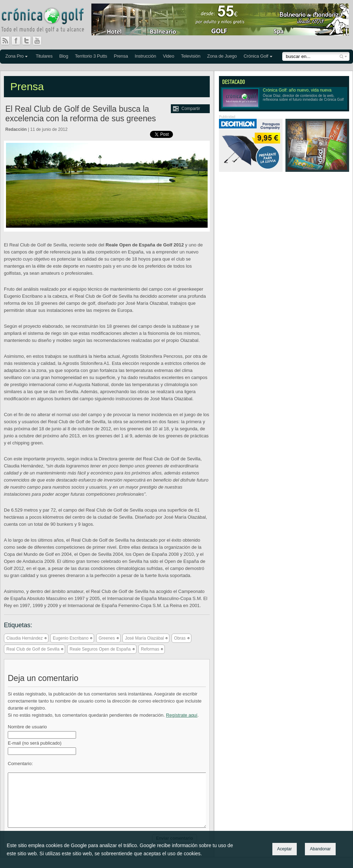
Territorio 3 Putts (91, 56)
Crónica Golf (256, 56)
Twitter (29, 41)
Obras (180, 638)
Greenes (107, 638)
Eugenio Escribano (71, 638)
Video (168, 56)
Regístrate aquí (182, 715)
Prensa (121, 56)
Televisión (190, 56)
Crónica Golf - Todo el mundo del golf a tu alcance (48, 21)
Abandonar (320, 849)
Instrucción (146, 56)
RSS (5, 41)
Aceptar (285, 849)
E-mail (35, 743)
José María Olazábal (144, 638)
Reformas (150, 649)
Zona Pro (15, 56)
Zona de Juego (222, 56)
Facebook (19, 41)
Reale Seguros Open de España (100, 649)
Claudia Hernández (25, 638)
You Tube (40, 41)
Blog (63, 56)
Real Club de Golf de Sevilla (33, 649)
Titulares (44, 56)
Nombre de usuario (27, 727)
